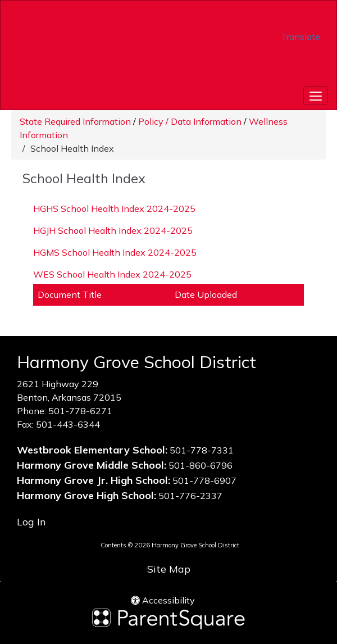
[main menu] (316, 96)
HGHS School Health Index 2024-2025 (114, 208)
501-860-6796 (201, 465)
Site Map (169, 569)
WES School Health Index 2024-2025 (112, 274)
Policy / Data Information (190, 121)
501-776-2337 (190, 496)
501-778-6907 (204, 480)
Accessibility (163, 600)
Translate (300, 37)
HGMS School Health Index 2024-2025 (115, 252)
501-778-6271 (80, 411)
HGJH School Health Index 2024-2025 (113, 230)
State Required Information (75, 121)
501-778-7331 (202, 450)
